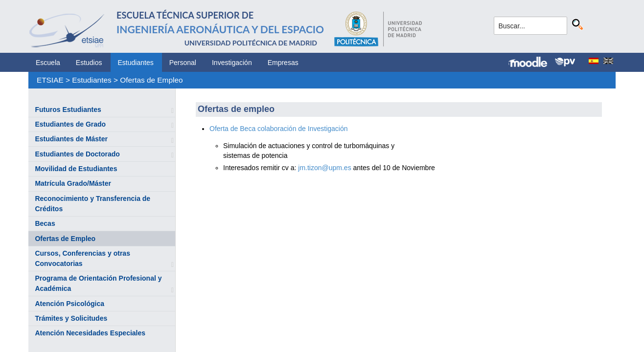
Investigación (232, 63)
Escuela (48, 63)
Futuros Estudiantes (68, 110)
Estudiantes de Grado (70, 124)
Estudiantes (136, 63)
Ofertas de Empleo (151, 80)
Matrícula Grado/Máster (73, 183)
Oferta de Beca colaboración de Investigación (279, 129)
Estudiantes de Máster (71, 139)
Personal (183, 63)
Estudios (89, 63)
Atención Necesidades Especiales (90, 333)
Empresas (283, 63)
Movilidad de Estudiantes (76, 169)
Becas (45, 223)
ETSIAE (50, 80)
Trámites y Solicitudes (71, 318)
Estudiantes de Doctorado (77, 154)
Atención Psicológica (69, 304)
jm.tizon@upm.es (324, 168)
